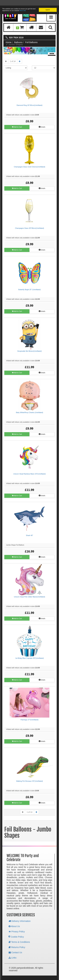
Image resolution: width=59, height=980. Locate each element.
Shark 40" (30, 530)
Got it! (48, 4)
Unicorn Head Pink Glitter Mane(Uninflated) (30, 591)
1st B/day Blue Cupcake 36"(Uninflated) (29, 653)
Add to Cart (17, 121)
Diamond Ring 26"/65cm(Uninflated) (30, 100)
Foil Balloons (31, 37)
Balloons (18, 37)
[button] (20, 22)
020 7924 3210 (16, 32)
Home (9, 37)
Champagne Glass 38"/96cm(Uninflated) (29, 223)
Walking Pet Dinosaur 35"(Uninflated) (29, 776)
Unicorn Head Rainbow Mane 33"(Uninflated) (30, 468)
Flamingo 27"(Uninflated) (30, 714)
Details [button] (42, 121)
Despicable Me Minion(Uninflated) (30, 346)
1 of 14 (13, 56)
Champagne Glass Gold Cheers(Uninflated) (29, 161)
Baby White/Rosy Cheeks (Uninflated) (29, 407)
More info (23, 5)
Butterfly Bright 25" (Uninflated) (29, 284)
